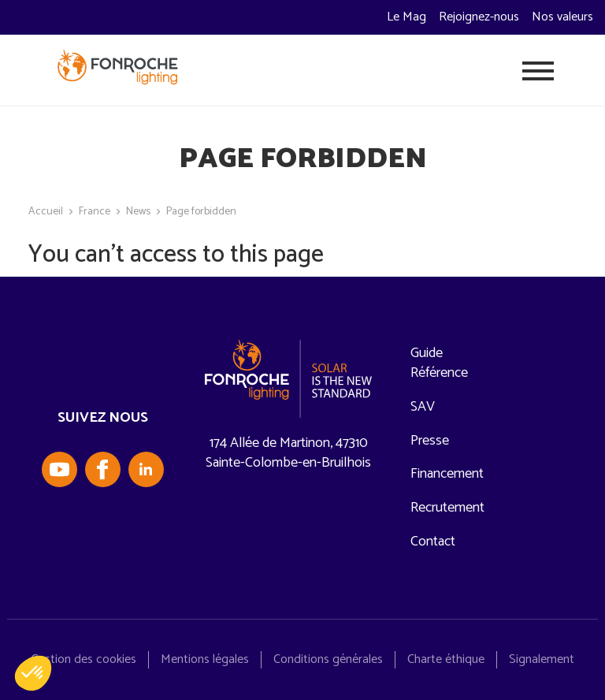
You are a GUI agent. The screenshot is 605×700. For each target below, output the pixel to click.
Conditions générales (328, 659)
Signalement (542, 659)
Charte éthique (446, 659)
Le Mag (406, 17)
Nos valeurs (562, 17)
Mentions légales (205, 659)
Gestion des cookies (84, 659)
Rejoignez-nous (479, 17)
